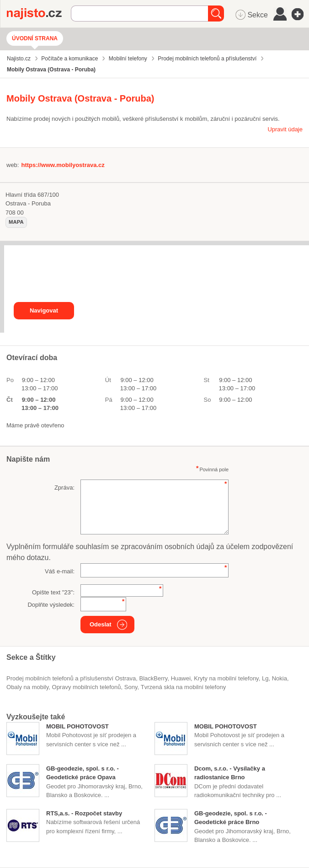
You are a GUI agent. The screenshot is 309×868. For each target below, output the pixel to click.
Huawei (181, 678)
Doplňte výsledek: (51, 605)
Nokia (280, 678)
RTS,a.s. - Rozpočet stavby (84, 813)
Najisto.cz (39, 14)
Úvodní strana (35, 38)
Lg (265, 678)
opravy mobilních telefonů (87, 687)
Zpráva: (64, 488)
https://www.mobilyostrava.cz (63, 165)
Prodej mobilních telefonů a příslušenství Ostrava (71, 678)
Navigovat (44, 310)
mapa (16, 222)
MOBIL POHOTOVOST (77, 726)
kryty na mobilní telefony (226, 678)
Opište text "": (53, 592)
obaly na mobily (27, 687)
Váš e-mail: (60, 571)
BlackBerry (154, 678)
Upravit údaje (285, 129)
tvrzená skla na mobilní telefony (183, 687)
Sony (131, 687)
